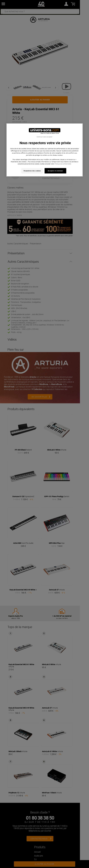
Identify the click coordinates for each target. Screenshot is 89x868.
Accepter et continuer (55, 171)
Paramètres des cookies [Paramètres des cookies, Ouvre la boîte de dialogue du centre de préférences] (32, 171)
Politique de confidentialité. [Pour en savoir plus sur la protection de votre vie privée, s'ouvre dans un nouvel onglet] (63, 164)
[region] (45, 150)
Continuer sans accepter (44, 137)
